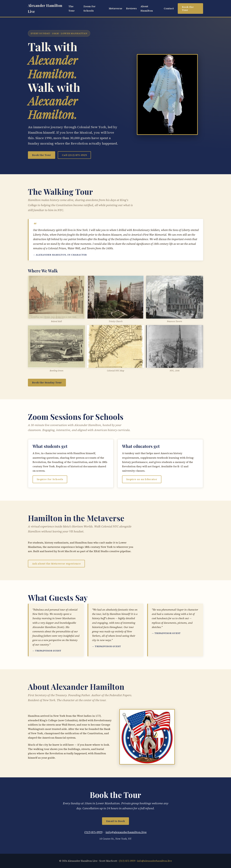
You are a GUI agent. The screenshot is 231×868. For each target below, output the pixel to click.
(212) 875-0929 (93, 832)
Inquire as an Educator (142, 479)
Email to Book (116, 821)
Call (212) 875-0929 (74, 155)
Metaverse (116, 8)
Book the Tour (188, 8)
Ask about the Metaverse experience (56, 564)
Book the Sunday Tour (47, 382)
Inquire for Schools (50, 479)
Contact (169, 8)
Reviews (131, 8)
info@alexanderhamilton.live (126, 832)
